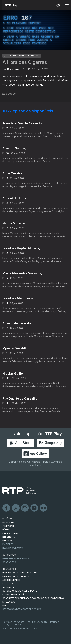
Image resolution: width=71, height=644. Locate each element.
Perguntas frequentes (16, 558)
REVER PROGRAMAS (13, 548)
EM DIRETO (8, 544)
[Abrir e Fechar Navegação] (67, 5)
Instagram (25, 508)
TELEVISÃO (8, 526)
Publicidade (21, 625)
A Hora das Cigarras (25, 62)
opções (9, 94)
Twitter (16, 508)
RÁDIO (6, 530)
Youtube (34, 508)
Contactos (9, 562)
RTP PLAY (7, 541)
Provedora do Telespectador (20, 573)
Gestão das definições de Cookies (22, 609)
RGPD (5, 605)
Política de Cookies (38, 622)
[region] (35, 30)
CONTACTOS (9, 569)
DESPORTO (8, 522)
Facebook (6, 508)
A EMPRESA (8, 587)
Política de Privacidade (14, 622)
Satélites (8, 584)
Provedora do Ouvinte (16, 576)
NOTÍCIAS (7, 519)
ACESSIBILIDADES (11, 580)
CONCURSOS (9, 555)
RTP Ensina (9, 537)
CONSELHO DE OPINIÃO (14, 595)
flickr (44, 508)
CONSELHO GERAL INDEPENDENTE (20, 591)
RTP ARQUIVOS (10, 533)
